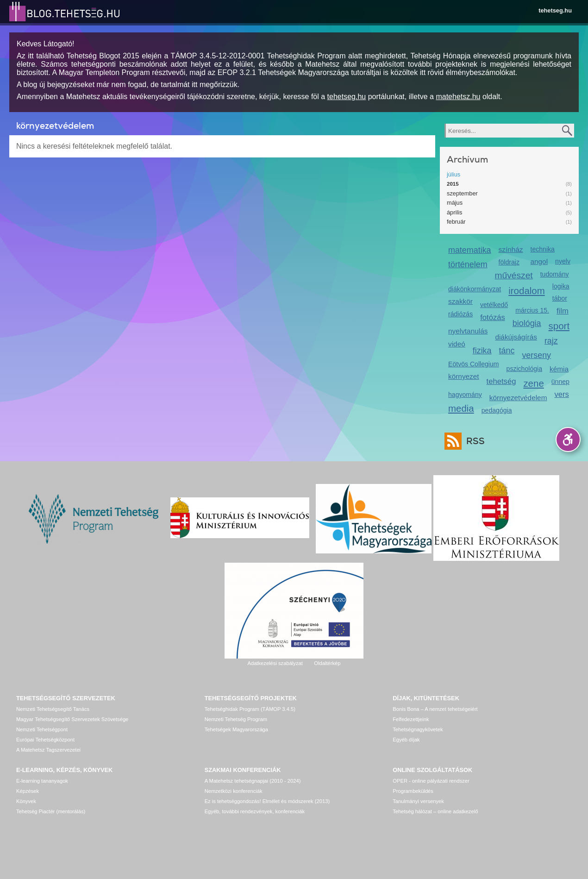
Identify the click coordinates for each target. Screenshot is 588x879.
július (454, 174)
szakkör (460, 301)
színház (511, 249)
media (461, 408)
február (456, 222)
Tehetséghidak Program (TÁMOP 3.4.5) (250, 709)
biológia (527, 323)
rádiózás (460, 314)
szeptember (462, 193)
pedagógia (497, 410)
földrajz (509, 262)
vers (561, 394)
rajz (551, 341)
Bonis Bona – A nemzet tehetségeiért (435, 709)
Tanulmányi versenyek (418, 801)
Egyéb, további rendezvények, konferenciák (255, 811)
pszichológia (524, 369)
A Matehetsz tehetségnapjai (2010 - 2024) (253, 781)
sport (559, 326)
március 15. (532, 310)
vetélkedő (494, 305)
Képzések (28, 791)
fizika (482, 351)
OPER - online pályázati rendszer (431, 781)
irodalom (527, 291)
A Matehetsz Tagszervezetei (48, 750)
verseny (536, 355)
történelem (468, 264)
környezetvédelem (518, 398)
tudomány (555, 274)
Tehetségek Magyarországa (236, 729)
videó (457, 344)
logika (561, 286)
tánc (507, 351)
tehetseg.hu (555, 10)
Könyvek (26, 801)
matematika (470, 250)
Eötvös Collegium (474, 364)
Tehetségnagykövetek (418, 729)
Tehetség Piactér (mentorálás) (51, 811)
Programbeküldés (413, 791)
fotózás (493, 317)
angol (539, 261)
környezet (464, 376)
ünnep (560, 382)
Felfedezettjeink (411, 719)
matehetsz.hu (458, 97)
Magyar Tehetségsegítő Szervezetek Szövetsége (72, 719)
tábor (560, 298)
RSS (473, 441)
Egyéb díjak (406, 740)
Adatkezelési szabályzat (275, 663)
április (454, 212)
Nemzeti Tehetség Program (236, 719)
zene (533, 383)
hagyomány (465, 395)
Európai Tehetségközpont (45, 740)
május (455, 203)
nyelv (563, 261)
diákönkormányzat (475, 289)
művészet (514, 275)
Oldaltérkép (327, 663)
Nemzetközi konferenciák (234, 791)
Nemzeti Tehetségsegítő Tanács (53, 709)
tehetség (501, 381)
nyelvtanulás (468, 331)
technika (542, 249)
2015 (453, 184)
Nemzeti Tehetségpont (42, 729)
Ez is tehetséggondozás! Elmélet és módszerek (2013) (267, 801)
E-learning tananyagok (42, 781)
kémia (559, 369)
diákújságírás (516, 337)
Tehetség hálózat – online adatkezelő (435, 811)
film (563, 311)
